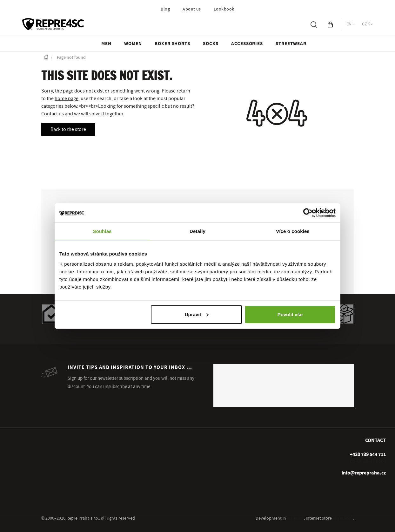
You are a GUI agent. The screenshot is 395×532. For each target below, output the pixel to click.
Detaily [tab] (197, 231)
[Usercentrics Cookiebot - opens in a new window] (308, 213)
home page (67, 99)
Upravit (197, 314)
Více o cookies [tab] (293, 231)
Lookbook (224, 9)
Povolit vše (290, 314)
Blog (165, 9)
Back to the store (68, 129)
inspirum (295, 518)
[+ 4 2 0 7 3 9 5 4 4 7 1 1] (368, 454)
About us (192, 9)
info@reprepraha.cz (364, 473)
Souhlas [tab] (102, 231)
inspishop (343, 518)
